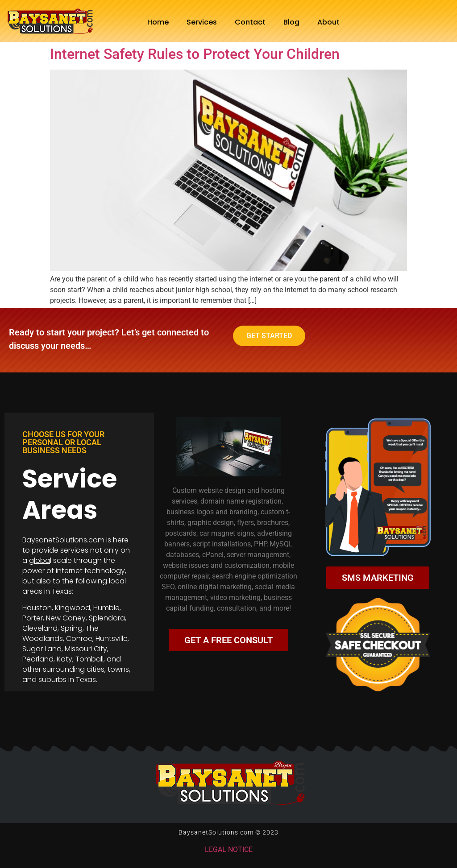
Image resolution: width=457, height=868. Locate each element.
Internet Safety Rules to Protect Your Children (195, 54)
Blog (291, 22)
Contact (250, 22)
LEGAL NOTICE (229, 849)
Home (158, 22)
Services (202, 22)
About (328, 22)
